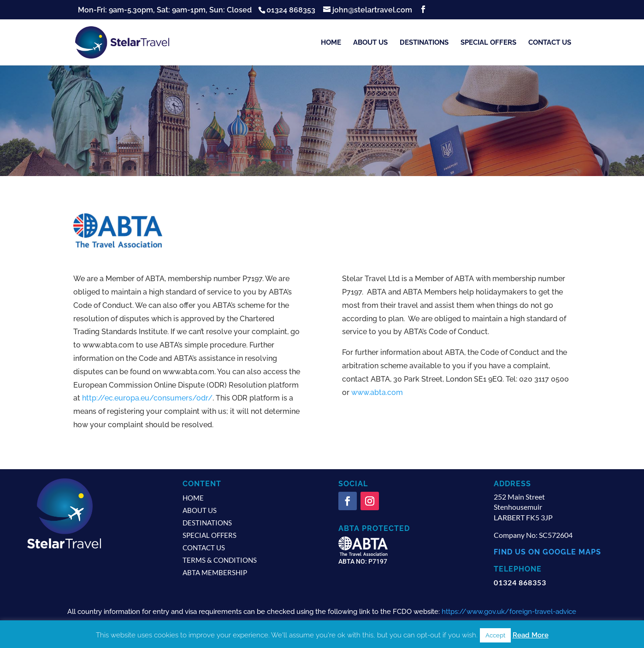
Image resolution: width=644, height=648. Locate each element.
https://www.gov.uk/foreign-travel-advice (509, 612)
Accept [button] (495, 635)
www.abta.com (377, 392)
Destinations (424, 43)
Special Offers (488, 43)
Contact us (550, 43)
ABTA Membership (215, 572)
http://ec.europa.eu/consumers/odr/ (147, 398)
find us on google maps (547, 552)
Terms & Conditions (220, 560)
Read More (531, 635)
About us (370, 43)
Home (331, 43)
